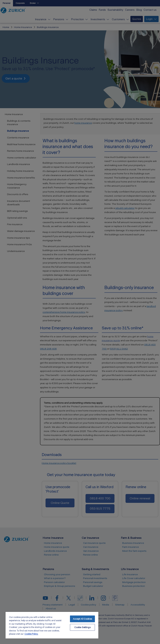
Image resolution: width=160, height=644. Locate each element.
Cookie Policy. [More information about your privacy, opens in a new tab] (31, 634)
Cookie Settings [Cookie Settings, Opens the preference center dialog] (82, 627)
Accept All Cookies (82, 619)
